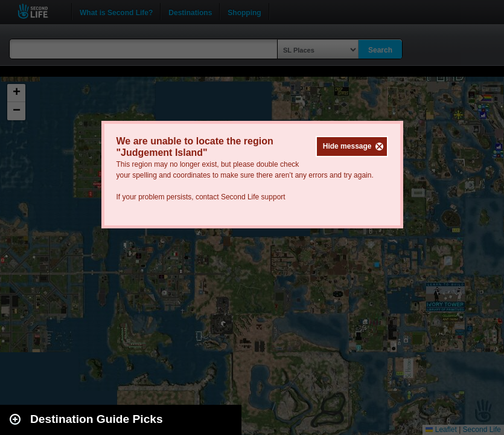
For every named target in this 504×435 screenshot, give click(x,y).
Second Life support (253, 197)
